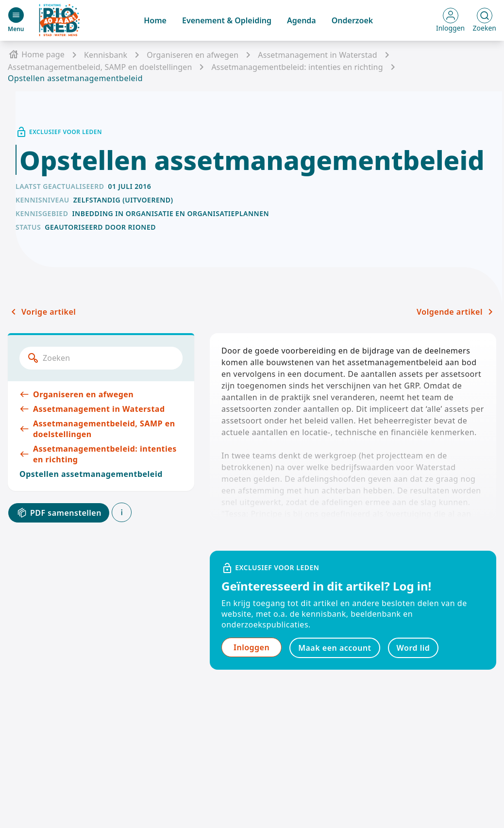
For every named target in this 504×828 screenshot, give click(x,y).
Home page (36, 54)
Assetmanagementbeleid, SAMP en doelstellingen (100, 67)
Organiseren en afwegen (193, 55)
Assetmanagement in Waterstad (317, 55)
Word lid (413, 648)
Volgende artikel (456, 312)
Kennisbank (106, 55)
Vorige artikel (42, 312)
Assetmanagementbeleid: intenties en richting (297, 67)
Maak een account (335, 648)
